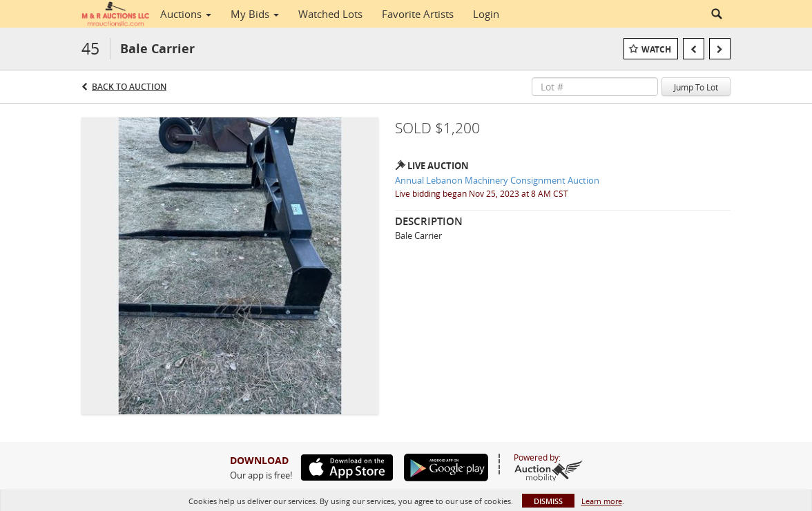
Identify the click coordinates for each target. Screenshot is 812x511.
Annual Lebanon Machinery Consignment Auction (497, 180)
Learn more (602, 501)
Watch (656, 49)
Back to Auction (129, 87)
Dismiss (548, 501)
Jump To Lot (696, 87)
